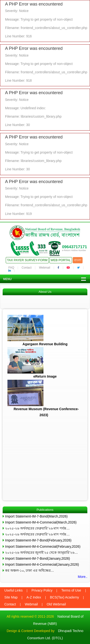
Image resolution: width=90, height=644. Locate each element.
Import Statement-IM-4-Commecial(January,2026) (42, 564)
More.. (83, 577)
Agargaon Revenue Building (45, 344)
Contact (27, 268)
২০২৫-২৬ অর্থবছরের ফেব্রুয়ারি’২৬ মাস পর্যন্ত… (37, 528)
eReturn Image (45, 376)
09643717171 (74, 247)
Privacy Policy (42, 590)
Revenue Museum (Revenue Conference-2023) (46, 412)
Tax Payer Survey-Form (27, 260)
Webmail (44, 268)
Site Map (11, 597)
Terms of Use (71, 590)
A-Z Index (34, 597)
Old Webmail (56, 604)
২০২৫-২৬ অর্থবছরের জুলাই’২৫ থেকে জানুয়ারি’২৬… (41, 552)
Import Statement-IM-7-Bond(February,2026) (38, 540)
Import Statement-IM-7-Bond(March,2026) (36, 516)
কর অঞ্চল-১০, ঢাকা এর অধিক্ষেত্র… (30, 570)
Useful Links (13, 590)
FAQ (11, 268)
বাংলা (78, 260)
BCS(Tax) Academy (64, 597)
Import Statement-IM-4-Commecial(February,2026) (43, 546)
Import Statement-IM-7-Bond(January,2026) (38, 558)
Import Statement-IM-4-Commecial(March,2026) (41, 522)
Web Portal (61, 260)
